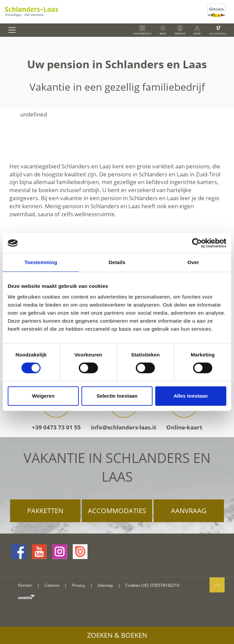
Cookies (133, 585)
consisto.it (26, 597)
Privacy (78, 585)
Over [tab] (193, 262)
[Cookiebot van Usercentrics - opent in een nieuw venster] (197, 243)
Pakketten (45, 511)
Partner (25, 585)
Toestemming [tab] (41, 262)
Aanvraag (189, 511)
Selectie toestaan (117, 396)
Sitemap (105, 585)
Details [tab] (117, 262)
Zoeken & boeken (117, 635)
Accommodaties (117, 511)
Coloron (52, 585)
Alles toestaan (191, 396)
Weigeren (43, 396)
